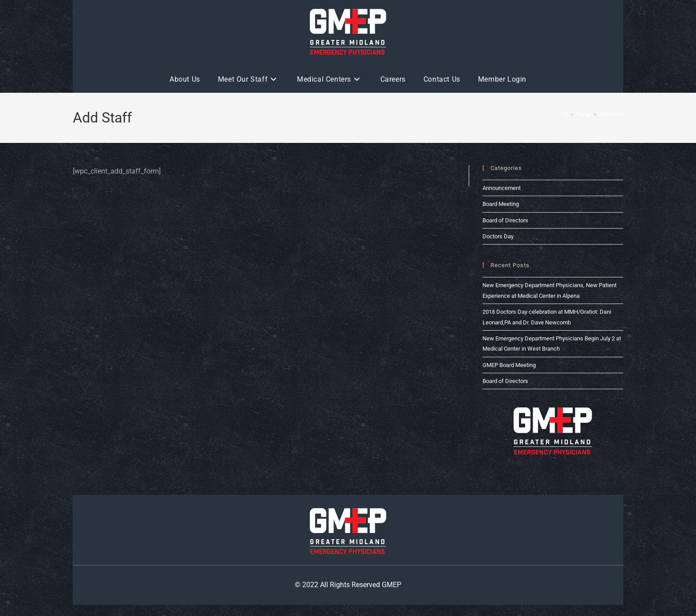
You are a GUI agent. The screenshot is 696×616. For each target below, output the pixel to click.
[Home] (565, 114)
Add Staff (611, 114)
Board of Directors (505, 220)
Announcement (502, 188)
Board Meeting (501, 204)
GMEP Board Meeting (509, 365)
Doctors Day (498, 236)
